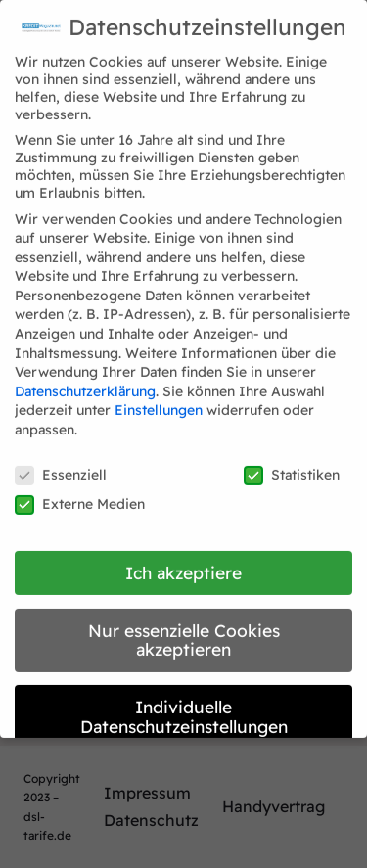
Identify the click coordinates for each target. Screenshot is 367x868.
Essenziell (61, 465)
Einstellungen (159, 400)
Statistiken (292, 465)
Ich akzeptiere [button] (183, 563)
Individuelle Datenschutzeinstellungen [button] (184, 707)
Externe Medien (80, 494)
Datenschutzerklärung (85, 382)
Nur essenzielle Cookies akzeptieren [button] (184, 630)
